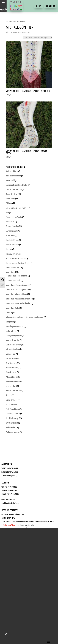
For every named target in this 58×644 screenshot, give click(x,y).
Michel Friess (11, 359)
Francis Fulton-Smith (14, 217)
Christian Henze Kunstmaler (17, 185)
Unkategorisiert (12, 423)
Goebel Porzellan (12, 226)
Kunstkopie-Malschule (15, 326)
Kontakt (50, 6)
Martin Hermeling (13, 340)
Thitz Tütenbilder (12, 409)
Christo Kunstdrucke (14, 190)
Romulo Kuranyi (12, 381)
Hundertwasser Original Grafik (18, 263)
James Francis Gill (13, 268)
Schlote (9, 395)
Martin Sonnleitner (13, 345)
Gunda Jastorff (11, 231)
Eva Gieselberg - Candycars (16, 208)
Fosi (7, 212)
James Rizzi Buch (14, 280)
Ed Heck (9, 203)
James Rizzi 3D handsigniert (16, 290)
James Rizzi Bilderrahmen (17, 276)
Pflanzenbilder (11, 377)
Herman (9, 249)
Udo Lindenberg (12, 418)
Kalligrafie (10, 322)
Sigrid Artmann (12, 400)
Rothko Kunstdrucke (14, 391)
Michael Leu (10, 354)
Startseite (9, 21)
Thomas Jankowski (13, 414)
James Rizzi (10, 272)
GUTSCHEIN (10, 235)
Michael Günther (12, 349)
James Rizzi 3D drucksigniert (17, 285)
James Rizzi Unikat (13, 308)
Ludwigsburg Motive (14, 336)
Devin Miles (10, 199)
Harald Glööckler (12, 240)
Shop (38, 6)
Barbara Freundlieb (13, 176)
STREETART (10, 404)
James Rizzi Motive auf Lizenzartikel (19, 299)
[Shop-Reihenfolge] (38, 38)
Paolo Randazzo (12, 368)
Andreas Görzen (12, 171)
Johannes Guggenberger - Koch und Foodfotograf (25, 317)
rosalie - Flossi (11, 386)
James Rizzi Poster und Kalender (18, 303)
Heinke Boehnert (12, 245)
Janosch (9, 313)
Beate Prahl (10, 180)
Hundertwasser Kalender (15, 258)
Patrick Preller (11, 372)
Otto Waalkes (11, 363)
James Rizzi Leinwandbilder (16, 294)
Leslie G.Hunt (11, 331)
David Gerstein (12, 194)
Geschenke (10, 222)
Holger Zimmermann (14, 254)
